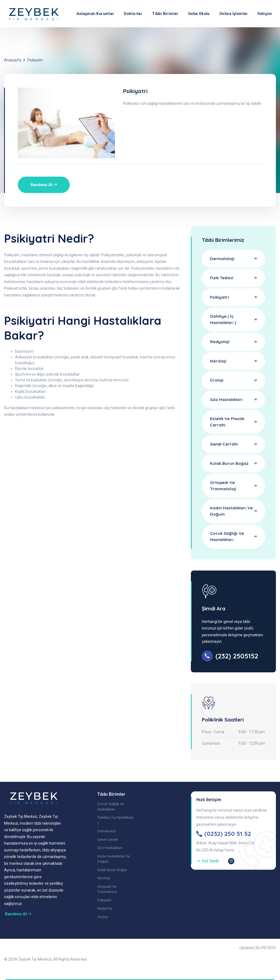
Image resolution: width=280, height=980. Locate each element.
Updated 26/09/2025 (258, 948)
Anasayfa (13, 60)
